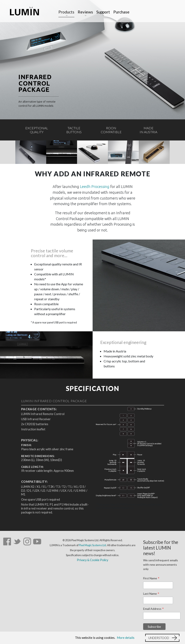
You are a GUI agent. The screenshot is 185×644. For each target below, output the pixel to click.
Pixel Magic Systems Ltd (92, 545)
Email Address (154, 609)
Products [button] (66, 12)
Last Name (151, 594)
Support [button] (103, 12)
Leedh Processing (95, 186)
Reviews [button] (85, 12)
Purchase (121, 12)
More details (126, 638)
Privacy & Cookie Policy (92, 560)
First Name (151, 579)
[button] (162, 638)
